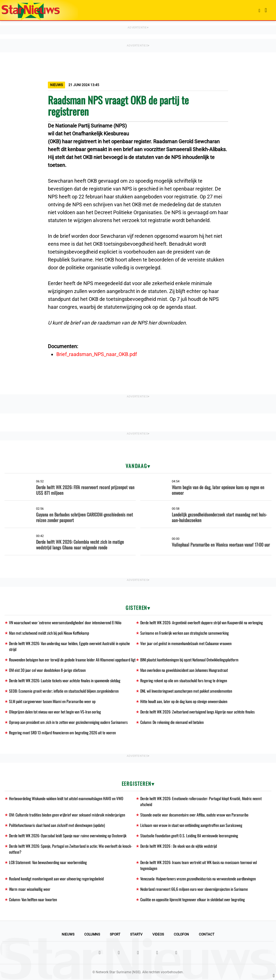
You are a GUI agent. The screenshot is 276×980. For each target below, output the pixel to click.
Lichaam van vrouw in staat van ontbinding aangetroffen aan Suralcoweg (191, 825)
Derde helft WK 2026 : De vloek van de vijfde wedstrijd (179, 846)
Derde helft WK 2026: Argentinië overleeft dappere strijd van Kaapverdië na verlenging (202, 622)
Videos (158, 934)
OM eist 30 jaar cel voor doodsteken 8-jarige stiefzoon (47, 670)
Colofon (181, 934)
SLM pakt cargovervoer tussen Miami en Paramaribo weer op (52, 701)
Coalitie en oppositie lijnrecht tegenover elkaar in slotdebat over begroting (192, 899)
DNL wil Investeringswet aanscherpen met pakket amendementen (186, 691)
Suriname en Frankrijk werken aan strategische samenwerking (184, 633)
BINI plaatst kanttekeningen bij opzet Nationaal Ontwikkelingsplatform (189, 660)
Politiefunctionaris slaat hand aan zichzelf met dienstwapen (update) (57, 825)
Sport (115, 934)
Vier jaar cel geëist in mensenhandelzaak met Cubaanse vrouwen (186, 643)
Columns (92, 934)
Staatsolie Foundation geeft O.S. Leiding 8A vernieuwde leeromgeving (189, 835)
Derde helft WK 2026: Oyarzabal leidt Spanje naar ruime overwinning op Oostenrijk (68, 835)
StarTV (136, 934)
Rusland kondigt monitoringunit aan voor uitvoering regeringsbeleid (56, 879)
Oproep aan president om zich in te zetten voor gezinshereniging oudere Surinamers (68, 722)
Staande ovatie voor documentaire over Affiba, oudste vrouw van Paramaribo (194, 815)
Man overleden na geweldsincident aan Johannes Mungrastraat (184, 670)
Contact (207, 934)
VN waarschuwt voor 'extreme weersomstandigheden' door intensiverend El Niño (65, 622)
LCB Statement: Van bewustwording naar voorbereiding (48, 862)
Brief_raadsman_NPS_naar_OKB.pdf (97, 354)
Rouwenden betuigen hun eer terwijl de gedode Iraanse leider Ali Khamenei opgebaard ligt (72, 660)
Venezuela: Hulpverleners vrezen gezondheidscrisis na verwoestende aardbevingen (198, 879)
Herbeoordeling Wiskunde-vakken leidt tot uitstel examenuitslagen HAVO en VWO (66, 798)
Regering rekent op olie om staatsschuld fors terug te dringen (184, 680)
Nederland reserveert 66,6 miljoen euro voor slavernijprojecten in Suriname (194, 889)
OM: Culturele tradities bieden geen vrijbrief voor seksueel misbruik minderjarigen (67, 815)
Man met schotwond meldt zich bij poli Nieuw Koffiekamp (49, 633)
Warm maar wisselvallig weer (30, 889)
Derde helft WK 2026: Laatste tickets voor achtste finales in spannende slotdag (65, 680)
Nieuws (68, 934)
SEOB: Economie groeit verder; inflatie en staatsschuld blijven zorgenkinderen (64, 691)
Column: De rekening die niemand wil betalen (172, 722)
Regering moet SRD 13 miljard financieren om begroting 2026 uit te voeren (62, 732)
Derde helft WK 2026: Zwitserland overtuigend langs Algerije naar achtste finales (197, 712)
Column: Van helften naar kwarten (33, 899)
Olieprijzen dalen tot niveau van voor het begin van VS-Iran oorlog (55, 712)
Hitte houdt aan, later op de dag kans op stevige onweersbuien (184, 701)
